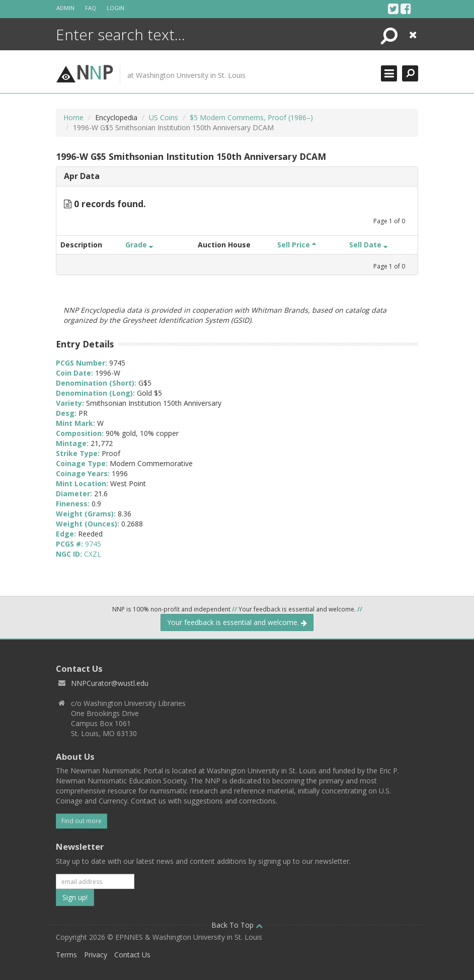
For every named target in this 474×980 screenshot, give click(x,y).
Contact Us (132, 955)
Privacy (96, 955)
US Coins (164, 117)
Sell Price (297, 245)
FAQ (91, 8)
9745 (93, 544)
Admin (65, 8)
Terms (66, 955)
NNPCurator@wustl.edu (110, 683)
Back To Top (237, 925)
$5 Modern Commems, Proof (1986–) (251, 117)
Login (115, 8)
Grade (139, 245)
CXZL (93, 554)
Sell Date (368, 245)
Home (73, 117)
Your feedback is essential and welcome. (237, 622)
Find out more (82, 821)
